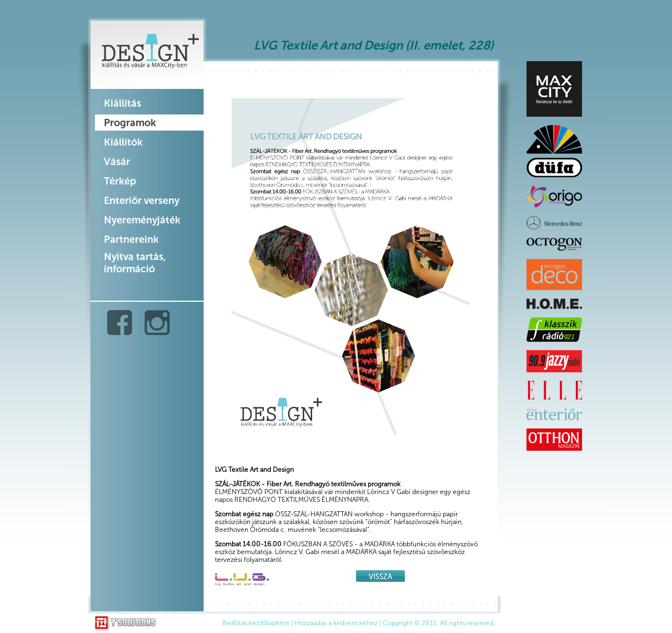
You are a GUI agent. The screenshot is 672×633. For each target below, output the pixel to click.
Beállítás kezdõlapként (256, 623)
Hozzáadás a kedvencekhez (336, 623)
